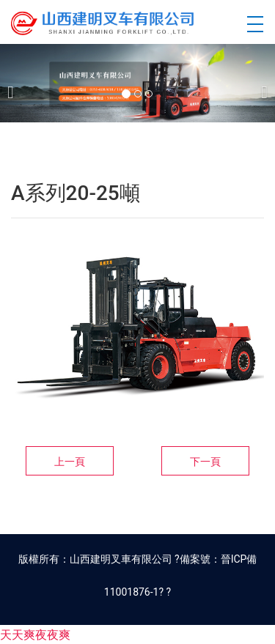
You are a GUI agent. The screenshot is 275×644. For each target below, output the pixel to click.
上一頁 (70, 462)
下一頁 (205, 462)
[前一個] (15, 83)
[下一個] (260, 83)
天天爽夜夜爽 (35, 635)
